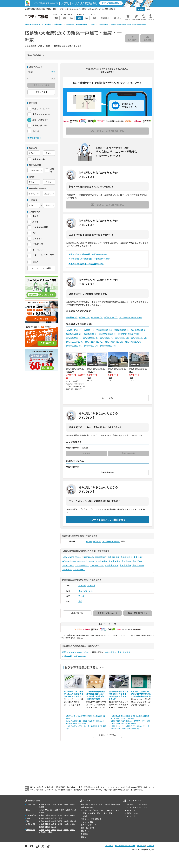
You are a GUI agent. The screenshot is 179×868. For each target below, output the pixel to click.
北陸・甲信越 (31, 815)
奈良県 (66, 821)
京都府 (54, 821)
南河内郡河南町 (108, 334)
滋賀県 (60, 821)
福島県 (41, 807)
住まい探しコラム (88, 828)
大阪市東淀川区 (114, 342)
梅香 (80, 601)
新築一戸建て (97, 813)
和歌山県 (73, 821)
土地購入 (84, 816)
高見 (90, 591)
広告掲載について (132, 813)
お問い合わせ (130, 810)
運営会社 (109, 846)
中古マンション (84, 652)
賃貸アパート (104, 804)
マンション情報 (87, 822)
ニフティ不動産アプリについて (137, 807)
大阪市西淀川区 (94, 342)
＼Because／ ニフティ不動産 (136, 804)
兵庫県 (48, 821)
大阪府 (41, 821)
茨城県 (68, 810)
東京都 (41, 810)
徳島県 (72, 824)
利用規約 (141, 846)
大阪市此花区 (74, 330)
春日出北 (91, 585)
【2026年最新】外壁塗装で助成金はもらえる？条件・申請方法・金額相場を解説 (96, 695)
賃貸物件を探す (34, 138)
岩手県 (54, 804)
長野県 (54, 815)
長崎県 (54, 830)
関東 (28, 810)
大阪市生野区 (74, 346)
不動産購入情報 (87, 807)
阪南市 (89, 330)
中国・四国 (30, 824)
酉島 (80, 591)
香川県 (41, 827)
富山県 (60, 815)
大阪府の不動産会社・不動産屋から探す (86, 264)
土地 (120, 652)
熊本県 (60, 830)
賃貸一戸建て (115, 804)
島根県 (60, 824)
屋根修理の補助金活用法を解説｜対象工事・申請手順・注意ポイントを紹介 (119, 695)
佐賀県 (48, 830)
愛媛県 (48, 827)
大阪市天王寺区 (75, 342)
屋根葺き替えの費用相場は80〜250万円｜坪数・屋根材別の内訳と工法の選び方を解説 (130, 722)
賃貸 (83, 804)
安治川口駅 (111, 317)
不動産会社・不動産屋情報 (74, 656)
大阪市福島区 (91, 338)
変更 (53, 72)
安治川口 (97, 541)
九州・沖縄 (30, 830)
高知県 (54, 827)
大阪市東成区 (133, 342)
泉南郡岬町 (91, 334)
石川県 (66, 815)
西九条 (89, 541)
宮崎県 (72, 830)
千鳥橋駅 (72, 317)
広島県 (41, 824)
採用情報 (150, 846)
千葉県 (62, 810)
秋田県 (66, 804)
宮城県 (60, 804)
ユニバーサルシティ (111, 541)
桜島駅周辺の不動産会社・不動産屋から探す (88, 254)
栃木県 (74, 810)
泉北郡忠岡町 (139, 330)
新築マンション (69, 652)
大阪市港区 (122, 338)
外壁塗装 (84, 834)
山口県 (66, 824)
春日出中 (82, 585)
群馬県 (41, 812)
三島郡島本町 (104, 330)
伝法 (85, 591)
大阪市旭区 (91, 346)
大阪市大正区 (139, 338)
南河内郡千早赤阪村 (129, 334)
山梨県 (48, 815)
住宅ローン (85, 831)
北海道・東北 (31, 804)
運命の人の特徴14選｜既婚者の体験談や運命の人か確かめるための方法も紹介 (85, 722)
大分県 (66, 830)
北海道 (41, 804)
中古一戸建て (111, 652)
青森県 (48, 804)
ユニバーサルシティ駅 (131, 317)
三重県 (60, 818)
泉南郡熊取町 (74, 334)
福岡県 (41, 830)
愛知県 (41, 818)
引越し (84, 837)
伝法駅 (84, 317)
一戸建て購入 (86, 813)
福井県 (72, 815)
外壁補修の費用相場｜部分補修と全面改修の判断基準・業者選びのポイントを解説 (130, 717)
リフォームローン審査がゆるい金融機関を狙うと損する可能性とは (74, 694)
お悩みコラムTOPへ (107, 735)
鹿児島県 (42, 832)
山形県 (72, 804)
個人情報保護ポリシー (125, 846)
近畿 (28, 821)
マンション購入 (87, 810)
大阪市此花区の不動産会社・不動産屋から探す (89, 259)
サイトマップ (130, 816)
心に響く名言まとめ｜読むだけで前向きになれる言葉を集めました (141, 694)
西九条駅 (97, 317)
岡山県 (48, 824)
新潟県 (41, 815)
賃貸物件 (127, 652)
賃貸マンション (91, 804)
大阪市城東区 (108, 346)
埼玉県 (55, 810)
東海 (28, 818)
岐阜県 (48, 818)
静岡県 (54, 818)
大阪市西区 (107, 338)
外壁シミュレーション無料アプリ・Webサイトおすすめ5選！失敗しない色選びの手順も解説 (131, 727)
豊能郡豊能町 (122, 330)
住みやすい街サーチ (89, 825)
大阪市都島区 (74, 338)
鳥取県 (54, 824)
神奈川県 (48, 810)
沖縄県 (49, 832)
